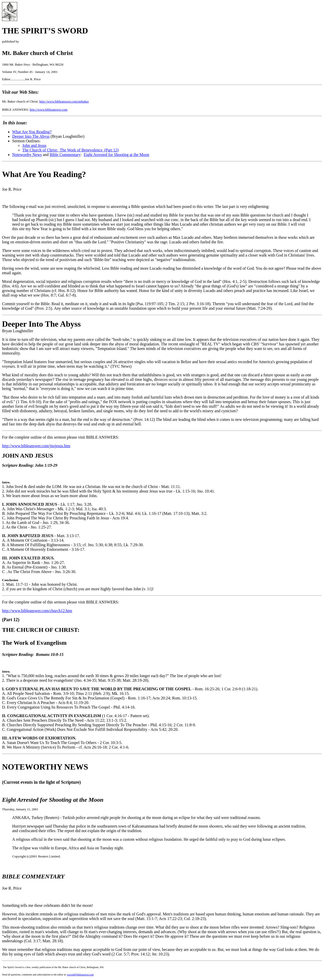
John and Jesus (34, 145)
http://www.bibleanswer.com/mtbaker (64, 101)
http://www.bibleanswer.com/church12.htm (37, 611)
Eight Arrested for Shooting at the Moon (117, 155)
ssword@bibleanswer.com (80, 975)
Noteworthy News (27, 155)
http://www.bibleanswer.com (48, 110)
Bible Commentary (65, 155)
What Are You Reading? (32, 132)
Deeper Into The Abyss (31, 136)
